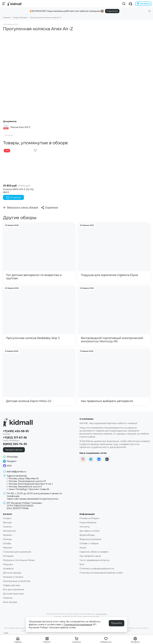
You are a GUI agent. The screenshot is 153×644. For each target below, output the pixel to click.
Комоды (7, 539)
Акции (83, 548)
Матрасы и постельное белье (19, 560)
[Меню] (4, 4)
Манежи (7, 548)
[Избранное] (35, 150)
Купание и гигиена (13, 577)
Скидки (7, 518)
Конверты (8, 569)
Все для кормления (14, 590)
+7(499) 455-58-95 (16, 431)
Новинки (8, 598)
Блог (82, 564)
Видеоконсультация (90, 539)
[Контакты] (130, 4)
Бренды (7, 522)
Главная (7, 17)
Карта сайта (101, 614)
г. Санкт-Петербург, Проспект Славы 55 (28, 489)
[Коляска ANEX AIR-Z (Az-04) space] (20, 165)
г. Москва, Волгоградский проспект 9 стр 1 (30, 484)
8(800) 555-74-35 (15, 444)
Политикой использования (78, 625)
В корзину (14, 197)
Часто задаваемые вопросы (94, 560)
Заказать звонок (14, 450)
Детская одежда (12, 573)
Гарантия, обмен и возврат (94, 552)
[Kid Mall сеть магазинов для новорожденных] (14, 4)
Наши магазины (88, 522)
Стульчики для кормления (17, 552)
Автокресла (9, 531)
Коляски (9, 135)
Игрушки (8, 564)
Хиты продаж (10, 602)
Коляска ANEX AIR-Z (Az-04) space (18, 191)
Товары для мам (12, 585)
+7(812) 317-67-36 (15, 438)
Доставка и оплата (89, 531)
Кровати (7, 535)
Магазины (143, 4)
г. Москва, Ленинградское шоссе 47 (26, 481)
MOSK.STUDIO (71, 617)
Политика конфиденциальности (97, 569)
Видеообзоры (20, 17)
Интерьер (8, 556)
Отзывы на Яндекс (89, 518)
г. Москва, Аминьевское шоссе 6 (24, 487)
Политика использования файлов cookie (101, 573)
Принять (117, 623)
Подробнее (112, 11)
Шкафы (7, 543)
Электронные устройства (17, 581)
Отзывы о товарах (89, 543)
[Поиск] (124, 4)
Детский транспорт (14, 594)
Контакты (85, 527)
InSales (96, 617)
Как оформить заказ (90, 556)
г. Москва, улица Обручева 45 (23, 478)
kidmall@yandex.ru (17, 472)
